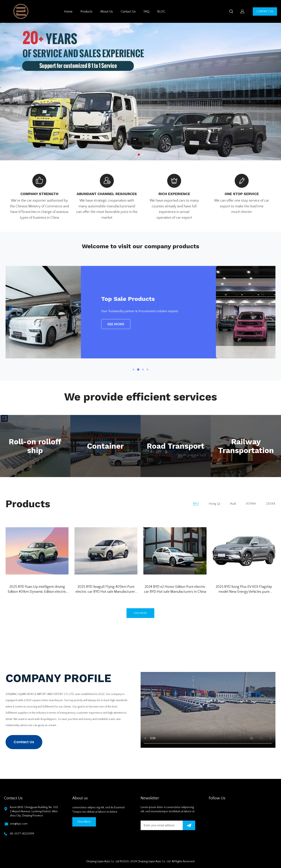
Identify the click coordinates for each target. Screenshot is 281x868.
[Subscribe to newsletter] (189, 825)
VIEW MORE (140, 613)
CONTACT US (265, 12)
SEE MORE (175, 324)
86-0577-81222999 (22, 834)
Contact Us (128, 12)
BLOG (161, 12)
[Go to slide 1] (139, 155)
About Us (107, 12)
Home (68, 12)
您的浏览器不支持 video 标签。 (208, 710)
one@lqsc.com (19, 824)
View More (84, 822)
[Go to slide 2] (142, 155)
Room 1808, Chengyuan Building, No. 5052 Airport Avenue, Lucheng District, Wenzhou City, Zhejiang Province (34, 811)
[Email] (162, 825)
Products (86, 12)
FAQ (146, 12)
